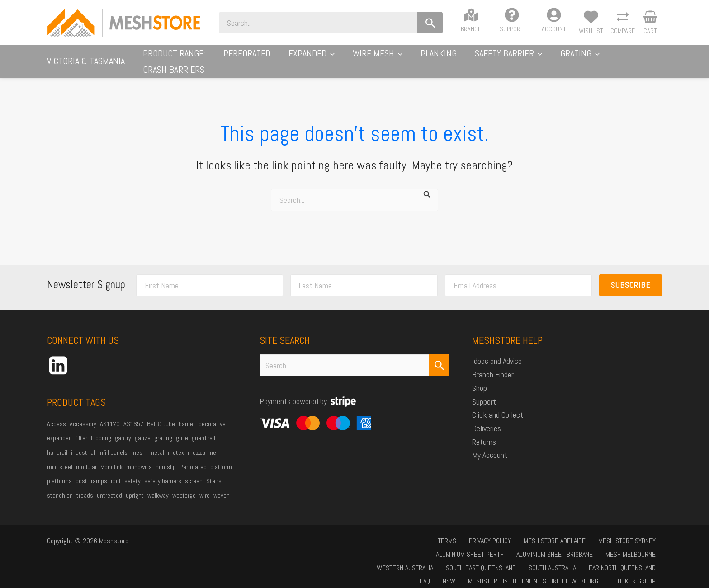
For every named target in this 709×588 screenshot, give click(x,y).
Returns (484, 433)
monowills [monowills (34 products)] (139, 458)
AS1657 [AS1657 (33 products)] (133, 415)
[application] (368, 57)
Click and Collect (498, 406)
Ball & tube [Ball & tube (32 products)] (161, 415)
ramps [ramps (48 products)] (99, 472)
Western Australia (553, 545)
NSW (652, 559)
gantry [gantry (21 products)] (123, 429)
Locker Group (574, 572)
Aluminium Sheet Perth (624, 532)
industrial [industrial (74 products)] (83, 443)
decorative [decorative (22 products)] (212, 415)
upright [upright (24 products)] (135, 486)
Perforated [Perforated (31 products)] (193, 458)
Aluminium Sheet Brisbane (422, 545)
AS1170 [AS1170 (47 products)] (110, 415)
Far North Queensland (587, 559)
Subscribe (631, 276)
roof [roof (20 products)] (116, 472)
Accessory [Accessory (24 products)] (83, 415)
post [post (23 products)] (81, 472)
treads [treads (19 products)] (85, 486)
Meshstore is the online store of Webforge (480, 572)
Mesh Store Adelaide (488, 532)
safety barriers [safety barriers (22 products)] (163, 472)
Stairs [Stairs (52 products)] (214, 472)
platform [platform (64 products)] (221, 458)
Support (484, 393)
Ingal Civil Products (632, 572)
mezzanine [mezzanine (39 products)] (202, 443)
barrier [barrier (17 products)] (187, 415)
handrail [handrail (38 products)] (57, 443)
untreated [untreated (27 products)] (109, 486)
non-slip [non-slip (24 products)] (166, 458)
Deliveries (487, 419)
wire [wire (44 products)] (205, 486)
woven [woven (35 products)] (222, 486)
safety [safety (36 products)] (132, 472)
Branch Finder (493, 365)
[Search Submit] (439, 356)
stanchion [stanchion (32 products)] (60, 486)
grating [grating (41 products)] (163, 429)
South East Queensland (623, 545)
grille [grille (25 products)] (182, 429)
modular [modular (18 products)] (86, 458)
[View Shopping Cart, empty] (650, 23)
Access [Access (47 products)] (57, 415)
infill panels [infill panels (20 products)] (113, 443)
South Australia (523, 559)
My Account (490, 446)
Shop (480, 379)
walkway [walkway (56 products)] (158, 486)
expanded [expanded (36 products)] (59, 429)
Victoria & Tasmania (86, 56)
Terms (391, 532)
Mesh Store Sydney (555, 532)
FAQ (633, 559)
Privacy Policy (428, 532)
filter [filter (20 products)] (81, 429)
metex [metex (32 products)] (176, 443)
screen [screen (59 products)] (194, 472)
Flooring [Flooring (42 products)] (101, 429)
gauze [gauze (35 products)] (143, 429)
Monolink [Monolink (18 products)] (111, 458)
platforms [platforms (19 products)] (59, 472)
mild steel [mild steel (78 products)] (60, 458)
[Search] (462, 23)
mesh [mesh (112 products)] (138, 443)
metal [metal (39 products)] (157, 443)
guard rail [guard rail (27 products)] (203, 429)
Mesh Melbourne (492, 545)
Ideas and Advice (497, 352)
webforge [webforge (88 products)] (184, 486)
